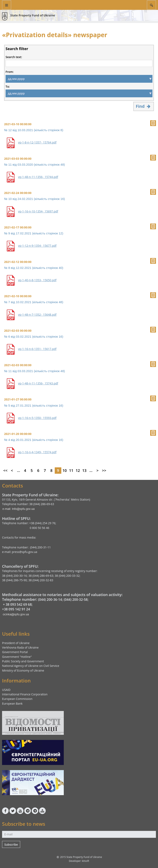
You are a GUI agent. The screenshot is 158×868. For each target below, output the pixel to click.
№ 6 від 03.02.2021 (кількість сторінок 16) (34, 337)
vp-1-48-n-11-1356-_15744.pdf (38, 177)
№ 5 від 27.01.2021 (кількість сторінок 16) (34, 405)
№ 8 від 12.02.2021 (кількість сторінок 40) (34, 268)
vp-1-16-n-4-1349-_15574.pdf (37, 452)
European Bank (12, 703)
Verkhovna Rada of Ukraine (20, 647)
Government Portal (15, 652)
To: (8, 87)
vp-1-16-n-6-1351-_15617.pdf (37, 349)
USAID (6, 690)
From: (10, 72)
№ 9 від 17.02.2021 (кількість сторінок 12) (34, 233)
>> (104, 470)
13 (84, 470)
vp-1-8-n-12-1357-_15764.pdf (37, 142)
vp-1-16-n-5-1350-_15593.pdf (37, 418)
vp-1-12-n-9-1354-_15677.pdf (37, 246)
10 (65, 470)
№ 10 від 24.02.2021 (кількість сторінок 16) (35, 199)
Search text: (14, 57)
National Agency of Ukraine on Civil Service (31, 666)
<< (5, 470)
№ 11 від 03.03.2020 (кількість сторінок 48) (35, 165)
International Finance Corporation (25, 694)
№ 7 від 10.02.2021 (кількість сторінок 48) (34, 302)
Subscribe (11, 844)
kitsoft (85, 861)
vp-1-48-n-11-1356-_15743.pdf (38, 383)
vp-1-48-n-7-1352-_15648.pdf (37, 315)
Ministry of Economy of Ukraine (23, 670)
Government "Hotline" (17, 657)
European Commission (17, 699)
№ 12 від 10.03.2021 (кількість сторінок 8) (34, 130)
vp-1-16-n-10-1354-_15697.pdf (38, 211)
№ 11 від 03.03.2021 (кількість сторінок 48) (35, 371)
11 (71, 470)
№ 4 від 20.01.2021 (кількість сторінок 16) (34, 440)
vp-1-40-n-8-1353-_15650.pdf (37, 280)
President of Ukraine (16, 643)
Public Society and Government (23, 661)
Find (144, 106)
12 (78, 470)
